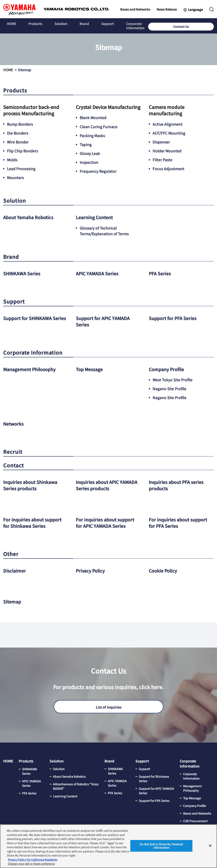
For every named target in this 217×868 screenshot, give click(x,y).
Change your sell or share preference (31, 864)
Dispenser (161, 142)
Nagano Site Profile (170, 388)
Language (195, 9)
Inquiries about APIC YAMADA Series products (103, 484)
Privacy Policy (91, 569)
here (111, 843)
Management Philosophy (31, 368)
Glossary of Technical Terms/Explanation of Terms (105, 231)
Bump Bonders (20, 124)
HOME (11, 24)
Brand (78, 24)
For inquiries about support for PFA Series (180, 522)
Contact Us (200, 24)
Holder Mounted (167, 151)
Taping (86, 144)
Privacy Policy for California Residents (33, 860)
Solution (57, 24)
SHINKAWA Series (23, 273)
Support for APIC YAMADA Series (104, 321)
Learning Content (95, 217)
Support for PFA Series (174, 318)
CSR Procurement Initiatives (195, 822)
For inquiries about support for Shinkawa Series (34, 522)
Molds (12, 160)
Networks (14, 423)
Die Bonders (18, 133)
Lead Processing (21, 169)
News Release (167, 9)
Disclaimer (15, 569)
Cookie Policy (164, 569)
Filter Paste (162, 160)
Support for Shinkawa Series (154, 778)
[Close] (210, 846)
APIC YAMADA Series (98, 273)
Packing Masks (92, 135)
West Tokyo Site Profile (173, 379)
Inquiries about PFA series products (178, 484)
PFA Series (160, 273)
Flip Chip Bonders (23, 151)
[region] (108, 846)
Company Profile (168, 368)
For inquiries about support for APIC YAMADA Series (107, 522)
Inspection (89, 162)
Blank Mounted (93, 117)
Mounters (15, 177)
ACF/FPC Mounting (169, 133)
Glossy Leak (90, 153)
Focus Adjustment (169, 169)
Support (100, 24)
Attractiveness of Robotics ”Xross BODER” (76, 785)
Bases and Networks (135, 9)
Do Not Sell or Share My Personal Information (161, 846)
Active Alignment (168, 124)
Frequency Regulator (98, 171)
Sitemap (13, 600)
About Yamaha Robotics (30, 217)
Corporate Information (134, 24)
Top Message (90, 368)
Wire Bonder (18, 142)
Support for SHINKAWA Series (29, 321)
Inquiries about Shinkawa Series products (32, 484)
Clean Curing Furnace (99, 126)
